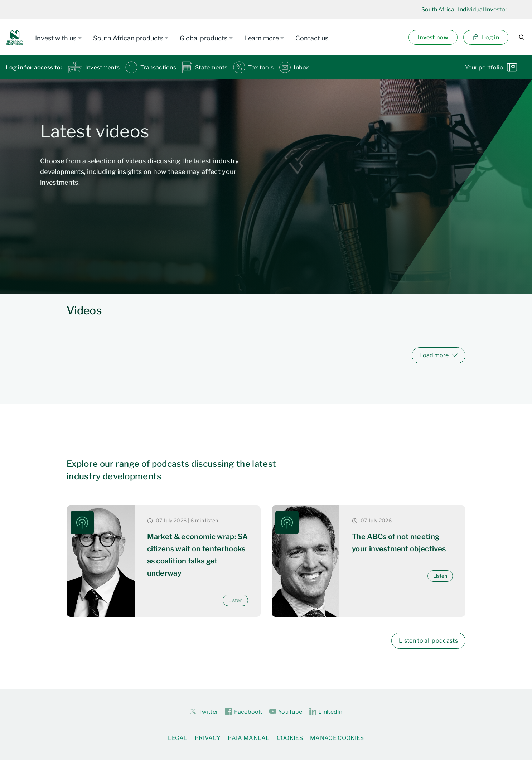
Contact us (312, 38)
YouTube (286, 712)
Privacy (208, 738)
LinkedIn (326, 712)
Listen (235, 600)
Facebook (244, 712)
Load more (439, 355)
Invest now (433, 37)
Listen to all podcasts (428, 641)
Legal (178, 738)
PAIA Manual (249, 738)
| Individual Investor (468, 9)
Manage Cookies (337, 738)
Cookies (290, 738)
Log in (486, 37)
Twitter (204, 711)
